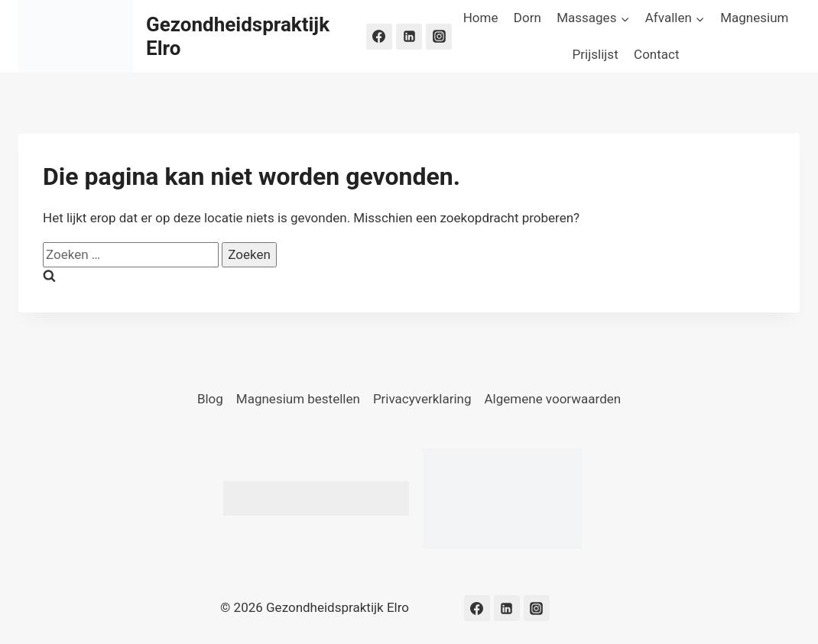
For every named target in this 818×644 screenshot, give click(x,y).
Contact (656, 54)
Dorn (527, 18)
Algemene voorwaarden (553, 399)
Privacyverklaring (422, 399)
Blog (210, 399)
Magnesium (754, 18)
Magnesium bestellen (298, 399)
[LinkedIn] (409, 37)
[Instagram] (439, 37)
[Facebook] (379, 37)
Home (481, 18)
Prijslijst (596, 54)
